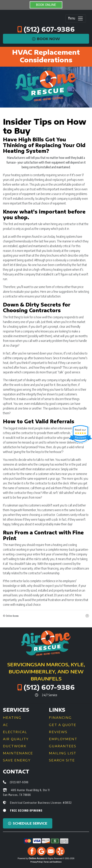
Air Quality (16, 739)
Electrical (15, 732)
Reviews (58, 732)
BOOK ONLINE (46, 5)
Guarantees (63, 746)
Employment (63, 739)
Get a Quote (63, 725)
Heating (12, 718)
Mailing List (63, 753)
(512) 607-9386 (49, 29)
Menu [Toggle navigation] (76, 18)
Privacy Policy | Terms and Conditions (46, 862)
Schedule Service (28, 823)
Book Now (46, 39)
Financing (60, 718)
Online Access (37, 858)
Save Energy (17, 760)
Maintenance (18, 753)
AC (6, 725)
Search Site (62, 760)
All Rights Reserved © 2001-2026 (60, 858)
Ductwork (15, 746)
